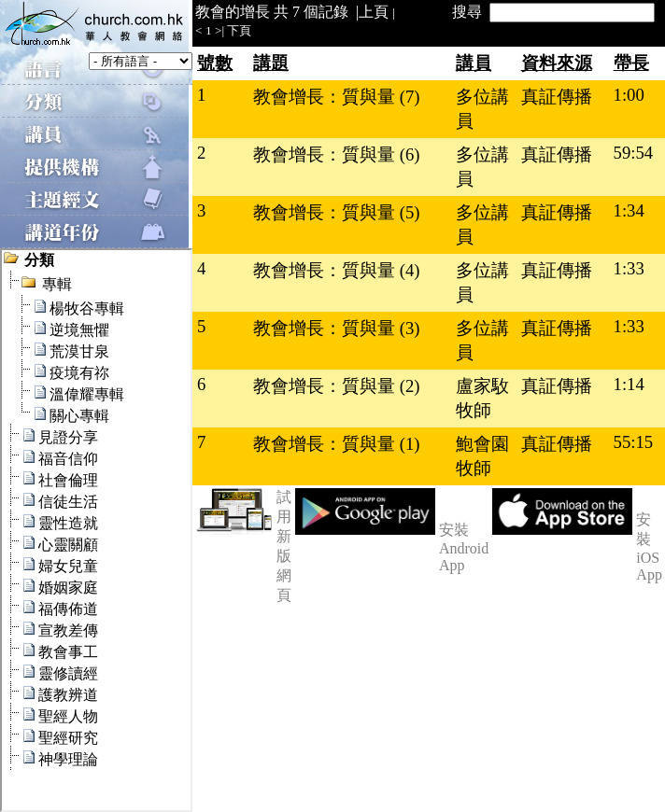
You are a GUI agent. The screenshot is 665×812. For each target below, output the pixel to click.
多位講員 (482, 109)
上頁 (374, 12)
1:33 (629, 268)
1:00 (629, 95)
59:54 (634, 153)
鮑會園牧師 (482, 456)
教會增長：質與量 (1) (336, 444)
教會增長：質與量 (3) (336, 328)
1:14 (629, 384)
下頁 (239, 30)
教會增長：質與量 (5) (336, 212)
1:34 (629, 210)
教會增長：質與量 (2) (336, 386)
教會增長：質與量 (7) (336, 97)
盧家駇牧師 (482, 398)
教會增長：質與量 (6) (336, 154)
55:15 (634, 442)
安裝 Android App (464, 547)
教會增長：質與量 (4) (336, 270)
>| (219, 30)
